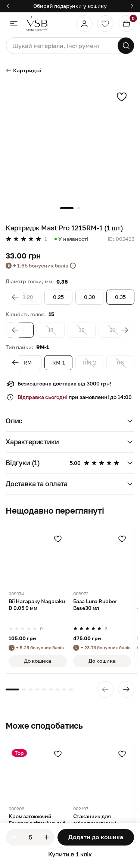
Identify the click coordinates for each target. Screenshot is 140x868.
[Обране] (105, 24)
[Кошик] (126, 24)
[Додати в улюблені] (58, 539)
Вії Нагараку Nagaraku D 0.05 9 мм (37, 605)
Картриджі (24, 70)
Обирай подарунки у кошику (70, 6)
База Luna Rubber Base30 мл (95, 605)
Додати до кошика (96, 837)
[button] (70, 421)
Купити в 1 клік (70, 854)
